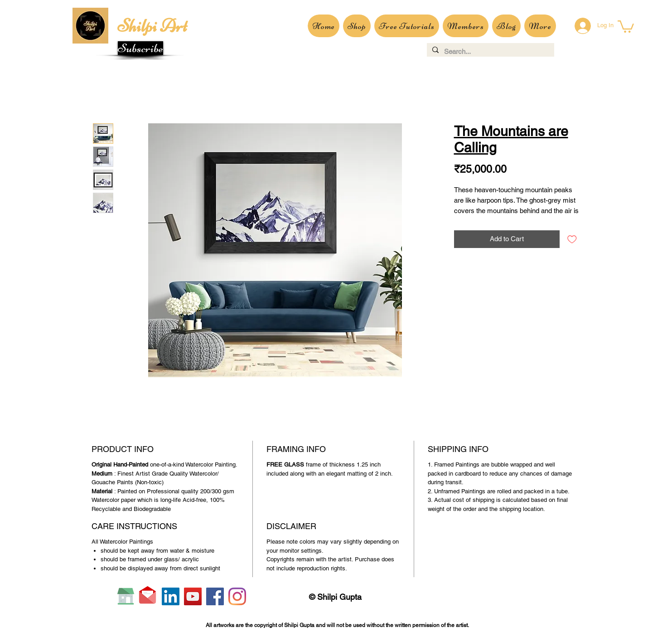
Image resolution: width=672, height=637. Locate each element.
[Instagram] (237, 596)
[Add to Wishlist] (572, 239)
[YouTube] (193, 596)
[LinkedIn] (171, 596)
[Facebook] (215, 596)
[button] (140, 48)
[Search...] (490, 51)
